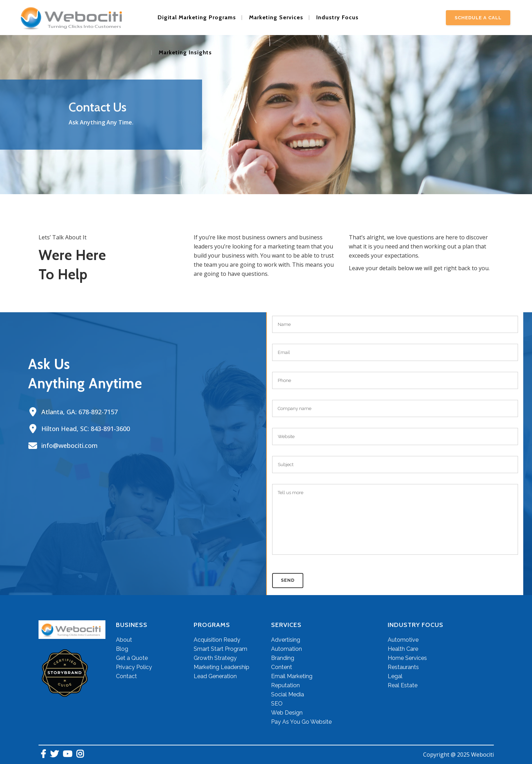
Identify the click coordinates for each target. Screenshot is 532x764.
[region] (266, 122)
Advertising (286, 640)
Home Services (407, 658)
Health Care (403, 649)
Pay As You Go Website (301, 722)
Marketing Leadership (222, 667)
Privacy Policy (134, 667)
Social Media (288, 694)
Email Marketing (292, 676)
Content (282, 667)
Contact (126, 676)
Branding (283, 658)
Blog (122, 649)
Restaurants (403, 667)
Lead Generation (215, 676)
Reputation (285, 685)
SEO (277, 704)
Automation (286, 649)
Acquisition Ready (217, 640)
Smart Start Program (220, 649)
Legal (395, 676)
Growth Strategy (215, 658)
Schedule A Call (478, 18)
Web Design (287, 713)
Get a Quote (132, 658)
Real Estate (403, 685)
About (124, 640)
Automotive (403, 640)
